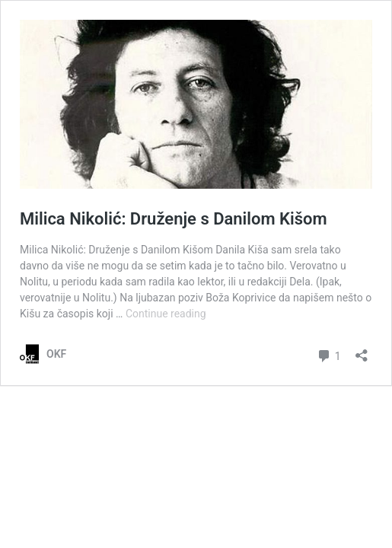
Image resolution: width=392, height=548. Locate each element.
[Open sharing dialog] (362, 350)
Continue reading (166, 314)
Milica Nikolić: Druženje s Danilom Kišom (174, 219)
